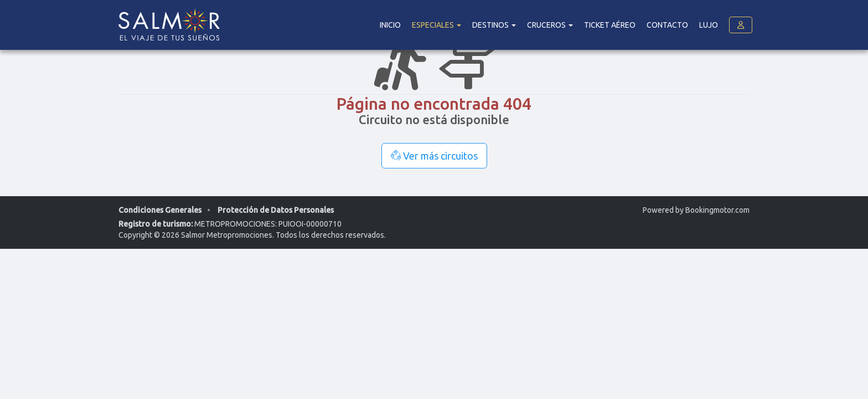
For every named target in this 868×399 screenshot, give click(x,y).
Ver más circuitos (434, 156)
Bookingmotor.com (717, 210)
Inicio (390, 25)
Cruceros (550, 25)
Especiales (436, 25)
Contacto (667, 25)
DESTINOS (494, 25)
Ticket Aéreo (610, 25)
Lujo (709, 25)
